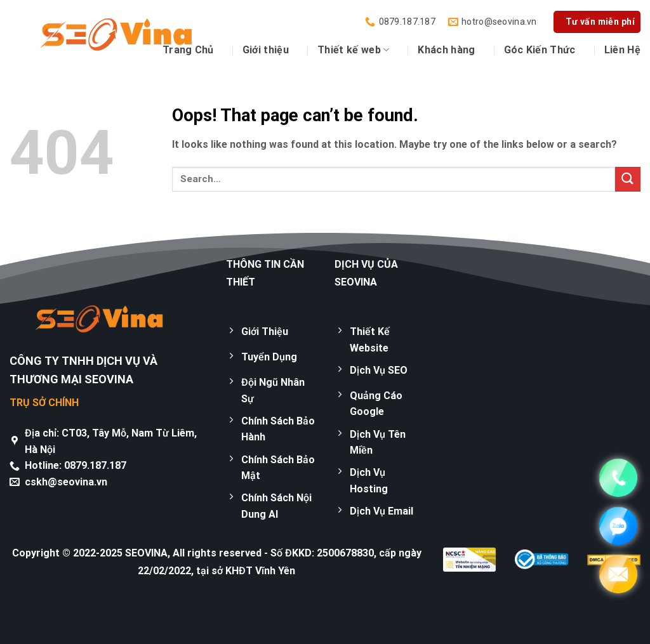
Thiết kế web (353, 50)
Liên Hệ (622, 50)
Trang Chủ (188, 50)
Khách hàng (446, 50)
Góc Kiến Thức (540, 50)
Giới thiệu (266, 50)
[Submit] (628, 179)
